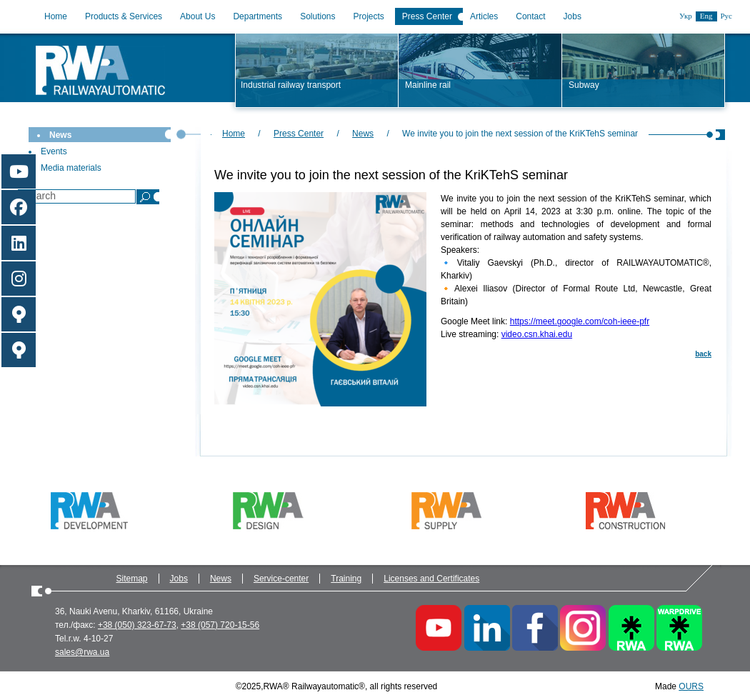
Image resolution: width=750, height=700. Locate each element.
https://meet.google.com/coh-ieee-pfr (580, 321)
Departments (257, 16)
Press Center (427, 16)
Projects (369, 16)
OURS (691, 686)
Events (54, 151)
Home (56, 16)
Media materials (71, 168)
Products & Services (124, 16)
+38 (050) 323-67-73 (137, 625)
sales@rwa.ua (82, 652)
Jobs (572, 16)
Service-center (281, 579)
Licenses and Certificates (431, 579)
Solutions (317, 16)
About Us (197, 16)
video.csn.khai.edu (537, 334)
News (60, 135)
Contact (530, 16)
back (703, 354)
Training (346, 579)
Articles (484, 16)
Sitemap (132, 579)
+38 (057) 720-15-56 (220, 625)
